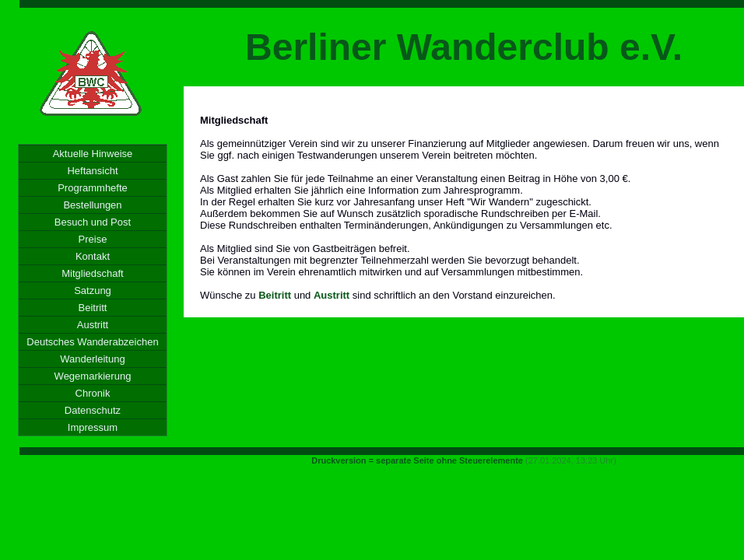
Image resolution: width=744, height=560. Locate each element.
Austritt (93, 325)
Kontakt (93, 256)
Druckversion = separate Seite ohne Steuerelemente (417, 460)
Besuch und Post (93, 222)
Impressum (93, 427)
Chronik (93, 393)
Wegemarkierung (93, 376)
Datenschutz (93, 410)
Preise (93, 239)
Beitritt (93, 308)
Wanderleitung (92, 359)
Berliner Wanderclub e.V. (464, 47)
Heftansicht (92, 171)
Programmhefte (93, 188)
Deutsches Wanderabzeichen (92, 342)
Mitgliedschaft (92, 273)
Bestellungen (92, 205)
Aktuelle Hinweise (93, 154)
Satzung (93, 290)
